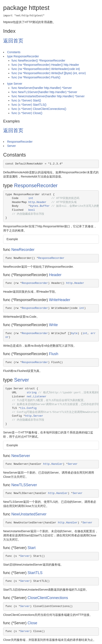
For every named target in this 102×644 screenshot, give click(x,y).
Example (12, 239)
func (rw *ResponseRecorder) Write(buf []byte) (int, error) (49, 73)
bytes (34, 206)
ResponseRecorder (20, 142)
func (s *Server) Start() (26, 100)
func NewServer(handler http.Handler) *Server (42, 88)
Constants (14, 52)
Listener (40, 397)
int (31, 198)
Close (32, 623)
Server (11, 146)
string (32, 393)
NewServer (21, 456)
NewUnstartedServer (29, 514)
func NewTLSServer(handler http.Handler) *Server (44, 92)
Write (53, 325)
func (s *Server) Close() (27, 113)
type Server (15, 84)
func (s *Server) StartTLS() (29, 105)
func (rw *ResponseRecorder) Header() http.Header (45, 65)
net (29, 397)
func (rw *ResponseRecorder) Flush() (36, 77)
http (32, 202)
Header (42, 202)
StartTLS (35, 573)
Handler (57, 464)
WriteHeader (60, 300)
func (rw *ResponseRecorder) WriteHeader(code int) (46, 69)
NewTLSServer (24, 485)
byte (74, 333)
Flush (54, 354)
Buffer (45, 206)
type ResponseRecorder (23, 56)
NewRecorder (23, 250)
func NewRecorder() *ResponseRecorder (38, 61)
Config (32, 408)
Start (32, 548)
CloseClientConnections (48, 598)
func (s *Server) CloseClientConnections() (39, 109)
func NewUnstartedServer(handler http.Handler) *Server (48, 96)
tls (23, 408)
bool (32, 210)
